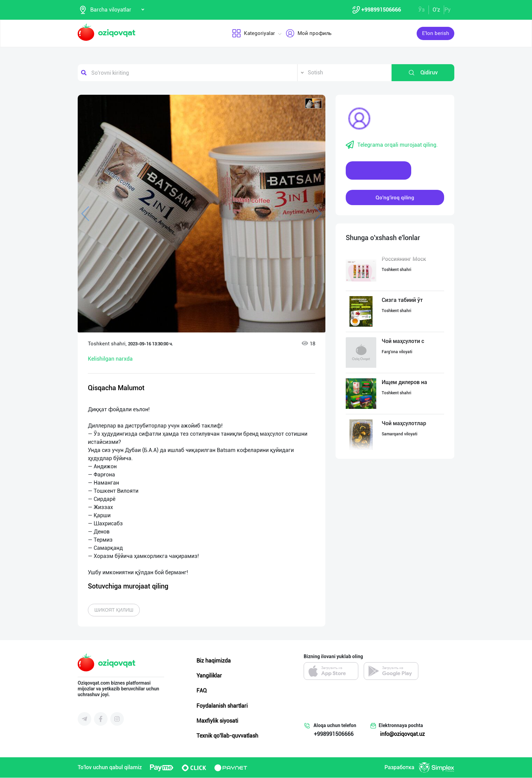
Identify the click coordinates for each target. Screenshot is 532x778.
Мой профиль (309, 34)
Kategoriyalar (253, 34)
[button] (313, 104)
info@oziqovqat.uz (402, 734)
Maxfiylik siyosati (217, 721)
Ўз (422, 10)
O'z (436, 10)
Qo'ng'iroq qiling (395, 198)
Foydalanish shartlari (222, 706)
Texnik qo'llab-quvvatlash (227, 736)
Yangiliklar (209, 676)
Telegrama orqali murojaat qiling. (392, 145)
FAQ (202, 691)
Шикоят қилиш (114, 610)
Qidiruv (423, 73)
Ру (448, 10)
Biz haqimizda (214, 661)
